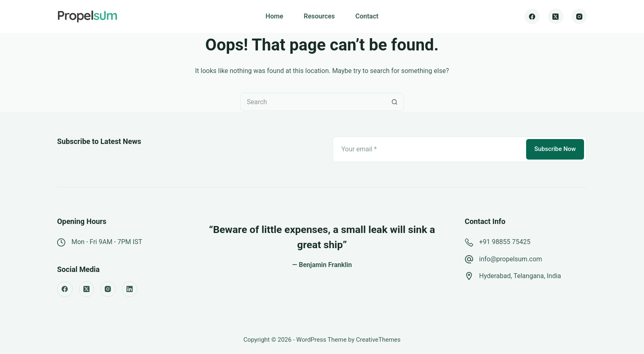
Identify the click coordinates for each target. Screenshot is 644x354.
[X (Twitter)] (556, 16)
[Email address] (429, 149)
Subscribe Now (555, 149)
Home (275, 16)
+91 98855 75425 (505, 242)
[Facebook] (532, 16)
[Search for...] (313, 102)
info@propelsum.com (511, 259)
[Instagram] (580, 16)
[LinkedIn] (130, 289)
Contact (367, 16)
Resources (319, 16)
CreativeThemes (378, 340)
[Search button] (395, 102)
